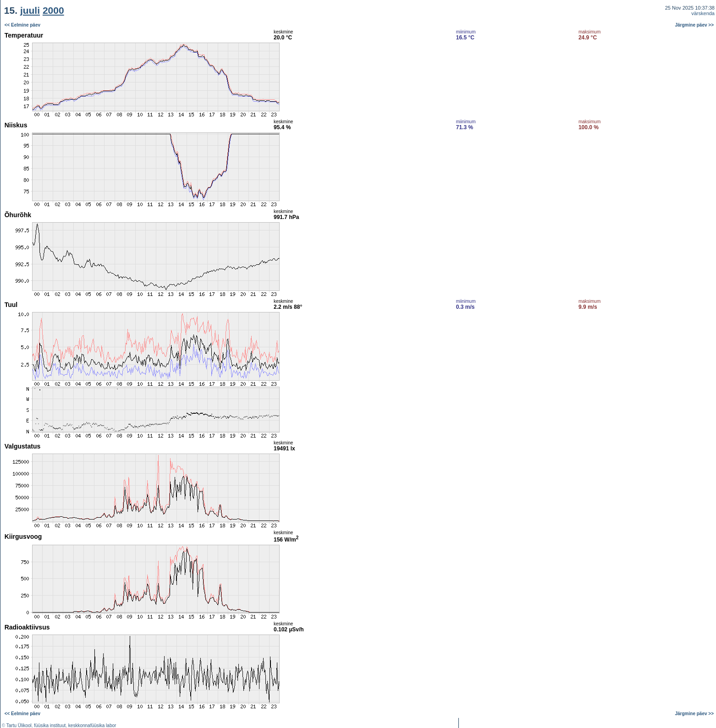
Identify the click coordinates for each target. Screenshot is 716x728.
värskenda (703, 13)
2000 (53, 10)
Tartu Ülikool (19, 725)
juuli (30, 10)
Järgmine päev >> (695, 25)
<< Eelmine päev (22, 25)
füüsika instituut (50, 725)
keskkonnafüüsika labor (92, 725)
